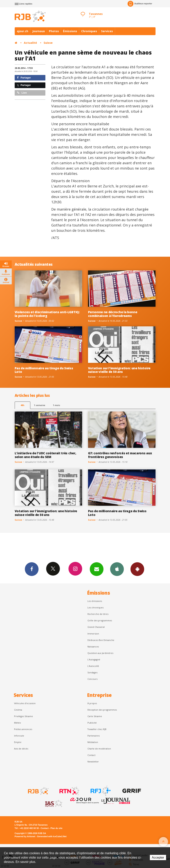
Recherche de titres (98, 614)
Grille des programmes (100, 620)
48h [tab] (22, 405)
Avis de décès (21, 749)
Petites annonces (23, 729)
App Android (137, 569)
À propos (92, 703)
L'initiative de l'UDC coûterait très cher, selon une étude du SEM (45, 455)
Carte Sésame (95, 716)
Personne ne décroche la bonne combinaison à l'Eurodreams (113, 314)
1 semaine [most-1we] (40, 405)
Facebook (32, 569)
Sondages (92, 672)
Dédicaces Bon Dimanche (101, 640)
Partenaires (94, 736)
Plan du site (56, 828)
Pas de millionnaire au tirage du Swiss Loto (44, 370)
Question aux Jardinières (100, 653)
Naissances (93, 647)
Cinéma (18, 710)
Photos (54, 31)
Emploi (18, 742)
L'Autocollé (93, 666)
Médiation (93, 742)
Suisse (48, 43)
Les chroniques (95, 607)
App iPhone (117, 569)
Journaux (39, 31)
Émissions (70, 31)
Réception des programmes (102, 710)
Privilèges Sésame (23, 716)
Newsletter (93, 762)
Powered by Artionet (25, 836)
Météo (18, 723)
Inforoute (19, 736)
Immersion (93, 634)
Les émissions (95, 601)
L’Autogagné (94, 659)
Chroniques (89, 31)
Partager (24, 78)
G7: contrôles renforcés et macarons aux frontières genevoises (120, 455)
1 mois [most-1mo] (56, 405)
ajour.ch (22, 31)
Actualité (30, 43)
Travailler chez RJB (97, 729)
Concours (92, 679)
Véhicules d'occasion (25, 703)
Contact (91, 755)
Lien (22, 93)
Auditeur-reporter (140, 4)
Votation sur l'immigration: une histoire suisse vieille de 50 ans (119, 370)
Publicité (92, 723)
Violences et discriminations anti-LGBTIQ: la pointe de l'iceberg (47, 314)
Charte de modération (99, 749)
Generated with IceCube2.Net (52, 836)
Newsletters (97, 569)
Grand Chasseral (96, 627)
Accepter (158, 858)
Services (107, 31)
